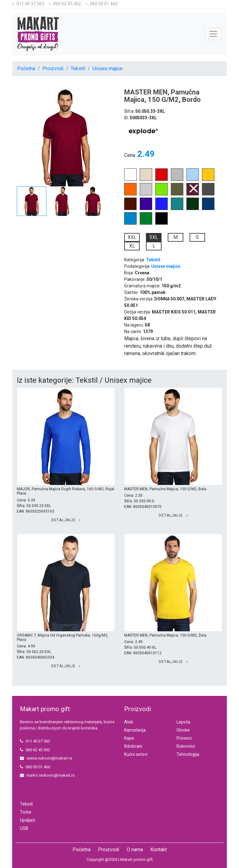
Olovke (183, 730)
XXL (132, 237)
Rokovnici (186, 746)
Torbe (26, 812)
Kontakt (159, 850)
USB (24, 828)
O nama (135, 850)
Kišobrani (133, 746)
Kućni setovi (136, 754)
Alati (129, 722)
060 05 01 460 (102, 4)
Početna (26, 69)
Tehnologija (188, 754)
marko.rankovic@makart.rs (47, 775)
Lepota (183, 722)
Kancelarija (135, 730)
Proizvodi (53, 69)
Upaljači (28, 820)
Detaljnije (66, 520)
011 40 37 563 (28, 4)
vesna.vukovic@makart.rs (46, 758)
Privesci (184, 738)
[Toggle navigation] (213, 34)
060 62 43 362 (65, 4)
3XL (154, 237)
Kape (129, 738)
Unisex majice (108, 69)
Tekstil (78, 69)
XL (132, 246)
